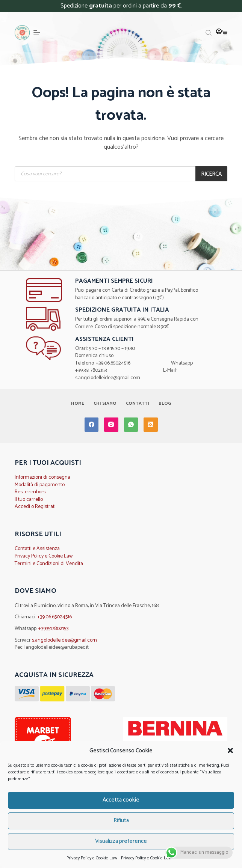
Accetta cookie (121, 800)
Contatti (138, 404)
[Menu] (37, 33)
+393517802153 (53, 629)
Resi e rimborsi (31, 492)
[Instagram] (111, 425)
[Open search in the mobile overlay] (209, 33)
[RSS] (151, 425)
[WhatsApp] (131, 425)
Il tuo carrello (29, 500)
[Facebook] (92, 425)
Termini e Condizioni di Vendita (49, 564)
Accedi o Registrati (35, 507)
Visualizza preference (121, 841)
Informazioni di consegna (42, 477)
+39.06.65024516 (54, 617)
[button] (230, 750)
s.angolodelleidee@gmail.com (64, 640)
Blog (165, 404)
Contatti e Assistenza (37, 549)
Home (78, 404)
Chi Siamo (105, 404)
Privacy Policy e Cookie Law (92, 858)
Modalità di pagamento (40, 485)
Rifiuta (121, 821)
